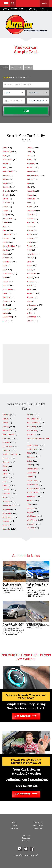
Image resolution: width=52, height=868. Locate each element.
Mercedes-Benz (33, 175)
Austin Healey (8, 171)
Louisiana (6, 494)
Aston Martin (8, 160)
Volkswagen (32, 305)
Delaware (6, 450)
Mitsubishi (31, 191)
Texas (29, 500)
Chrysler (6, 195)
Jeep (5, 285)
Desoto (5, 211)
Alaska (5, 419)
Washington (31, 516)
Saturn (29, 258)
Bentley (6, 175)
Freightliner (7, 234)
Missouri (6, 521)
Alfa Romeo (7, 152)
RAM (29, 242)
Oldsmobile (31, 211)
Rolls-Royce (32, 254)
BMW (5, 179)
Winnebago (31, 317)
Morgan (30, 195)
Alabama (6, 415)
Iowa (4, 482)
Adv (13, 67)
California (6, 438)
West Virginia (32, 520)
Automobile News (26, 557)
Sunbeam (31, 281)
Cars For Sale (38, 823)
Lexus (5, 321)
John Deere (7, 289)
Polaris (30, 226)
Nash (29, 203)
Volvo (29, 309)
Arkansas (6, 431)
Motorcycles (26, 841)
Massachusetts (9, 505)
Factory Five (7, 219)
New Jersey (31, 427)
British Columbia (9, 435)
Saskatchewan (33, 485)
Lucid (29, 156)
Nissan (30, 207)
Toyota (29, 293)
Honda (5, 250)
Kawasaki (6, 297)
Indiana (6, 478)
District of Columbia (10, 454)
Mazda (29, 167)
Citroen (5, 199)
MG (28, 183)
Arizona (6, 427)
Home (14, 823)
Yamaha (30, 321)
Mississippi (7, 517)
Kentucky (6, 490)
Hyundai (6, 262)
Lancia (5, 313)
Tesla (29, 289)
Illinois (5, 474)
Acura (5, 148)
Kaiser (5, 293)
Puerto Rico (31, 473)
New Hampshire (33, 423)
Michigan (6, 509)
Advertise (14, 826)
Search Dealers (38, 826)
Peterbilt (30, 219)
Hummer (6, 258)
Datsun (5, 207)
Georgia (6, 462)
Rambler (30, 246)
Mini (28, 187)
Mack (29, 160)
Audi (4, 167)
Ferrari (5, 222)
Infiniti (5, 270)
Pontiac (30, 234)
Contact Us (14, 828)
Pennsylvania (32, 469)
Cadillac (6, 187)
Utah (29, 504)
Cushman (6, 203)
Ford (4, 230)
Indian (5, 266)
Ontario (30, 461)
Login (44, 3)
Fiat (4, 226)
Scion (29, 262)
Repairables (26, 838)
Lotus (29, 152)
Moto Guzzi (31, 199)
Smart (29, 270)
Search (5, 67)
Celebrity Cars (26, 835)
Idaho (5, 470)
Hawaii (5, 466)
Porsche (30, 238)
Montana (6, 525)
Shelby (30, 266)
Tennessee (31, 496)
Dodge (5, 215)
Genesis (6, 238)
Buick (5, 183)
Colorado (6, 442)
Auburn (5, 163)
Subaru (30, 278)
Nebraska (6, 529)
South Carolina (33, 488)
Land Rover (7, 317)
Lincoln (30, 148)
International (7, 274)
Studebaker (31, 274)
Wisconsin (31, 524)
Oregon (30, 465)
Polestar (30, 230)
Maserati (30, 163)
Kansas (6, 486)
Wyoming (30, 528)
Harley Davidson (9, 246)
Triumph (30, 297)
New (20, 67)
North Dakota (32, 449)
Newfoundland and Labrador (38, 438)
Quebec (30, 477)
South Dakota (32, 492)
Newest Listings (38, 828)
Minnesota (7, 513)
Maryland (6, 501)
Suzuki (29, 285)
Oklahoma (31, 457)
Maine (5, 497)
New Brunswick (33, 419)
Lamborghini (7, 309)
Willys (29, 313)
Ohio (29, 453)
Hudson (6, 254)
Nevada (30, 415)
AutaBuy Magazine (31, 855)
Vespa (29, 301)
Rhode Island (32, 481)
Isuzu (5, 278)
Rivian (29, 250)
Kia (4, 305)
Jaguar (5, 281)
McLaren (30, 171)
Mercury (30, 179)
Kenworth (6, 301)
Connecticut (7, 446)
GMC (5, 242)
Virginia (30, 512)
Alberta (5, 423)
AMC (5, 156)
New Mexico (32, 431)
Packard (30, 215)
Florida (5, 458)
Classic (28, 67)
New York (31, 435)
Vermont (30, 508)
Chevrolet (6, 191)
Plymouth (30, 222)
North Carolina (33, 445)
